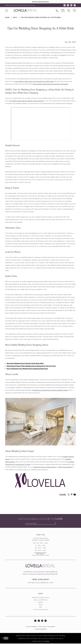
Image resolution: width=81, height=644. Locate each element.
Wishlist (40, 603)
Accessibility (51, 627)
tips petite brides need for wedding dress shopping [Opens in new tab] (27, 101)
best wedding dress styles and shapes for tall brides (51, 84)
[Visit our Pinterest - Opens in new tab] (75, 5)
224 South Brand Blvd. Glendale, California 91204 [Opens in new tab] (41, 540)
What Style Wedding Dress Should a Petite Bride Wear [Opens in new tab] (25, 363)
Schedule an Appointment (41, 598)
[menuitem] (6, 11)
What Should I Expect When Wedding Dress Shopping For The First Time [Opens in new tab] (31, 366)
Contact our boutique (40, 610)
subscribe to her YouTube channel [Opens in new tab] (45, 467)
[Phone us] (57, 11)
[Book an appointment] (63, 11)
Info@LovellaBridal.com (40, 583)
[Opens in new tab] (69, 495)
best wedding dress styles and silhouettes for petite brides (34, 81)
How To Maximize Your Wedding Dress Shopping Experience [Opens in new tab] (27, 369)
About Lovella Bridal (41, 600)
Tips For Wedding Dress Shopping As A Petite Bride (41, 18)
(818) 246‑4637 (40, 554)
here (48, 641)
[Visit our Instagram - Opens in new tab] (65, 5)
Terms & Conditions (32, 627)
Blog (15, 18)
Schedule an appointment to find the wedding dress (50, 390)
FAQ (40, 607)
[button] (6, 11)
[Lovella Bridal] (26, 10)
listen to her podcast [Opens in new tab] (65, 467)
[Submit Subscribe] (56, 524)
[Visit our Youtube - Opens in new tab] (71, 5)
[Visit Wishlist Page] (75, 11)
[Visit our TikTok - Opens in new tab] (68, 5)
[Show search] (69, 11)
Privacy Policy (43, 627)
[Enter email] (41, 524)
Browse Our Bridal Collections (40, 2)
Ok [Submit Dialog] (6, 639)
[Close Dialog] (2, 639)
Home (7, 18)
